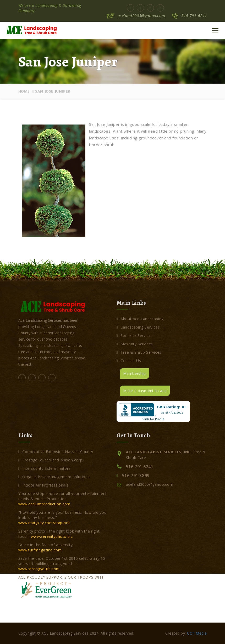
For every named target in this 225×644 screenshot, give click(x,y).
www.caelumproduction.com (44, 504)
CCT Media (197, 633)
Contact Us (129, 361)
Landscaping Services (138, 327)
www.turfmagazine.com (40, 550)
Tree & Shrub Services (139, 352)
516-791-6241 (194, 15)
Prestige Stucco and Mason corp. (51, 460)
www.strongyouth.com (39, 569)
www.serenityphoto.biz (52, 536)
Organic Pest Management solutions (54, 477)
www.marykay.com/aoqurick (44, 523)
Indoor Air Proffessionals (43, 485)
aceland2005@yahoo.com (141, 15)
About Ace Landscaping (140, 319)
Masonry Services (135, 344)
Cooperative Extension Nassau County (56, 452)
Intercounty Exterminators (45, 468)
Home (24, 91)
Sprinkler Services (135, 335)
